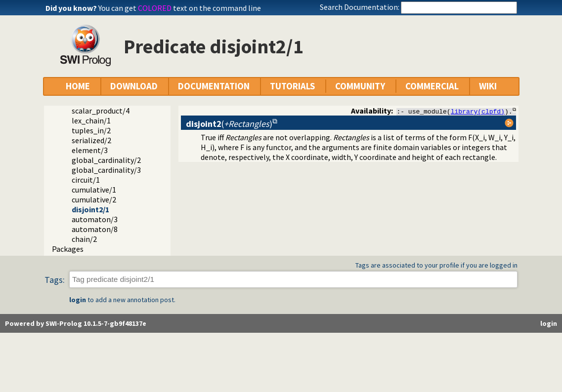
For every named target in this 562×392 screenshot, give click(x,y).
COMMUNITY (360, 86)
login (78, 300)
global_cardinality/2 (106, 160)
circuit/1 (86, 180)
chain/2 (84, 239)
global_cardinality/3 (106, 170)
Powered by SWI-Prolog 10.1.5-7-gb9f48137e (76, 323)
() (229, 124)
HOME (78, 86)
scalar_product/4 (101, 111)
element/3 (90, 150)
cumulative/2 (94, 199)
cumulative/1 (94, 190)
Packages (68, 249)
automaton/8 (95, 229)
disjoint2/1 (90, 209)
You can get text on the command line (180, 8)
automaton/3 (95, 219)
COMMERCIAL (432, 86)
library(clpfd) (478, 111)
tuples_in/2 (91, 130)
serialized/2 (91, 140)
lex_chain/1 (91, 120)
